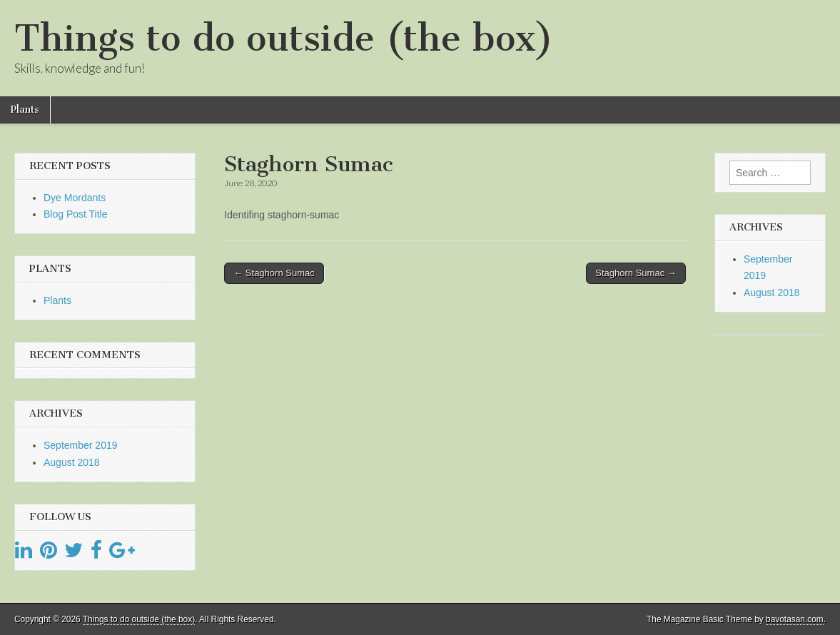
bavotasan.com (795, 619)
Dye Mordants (75, 198)
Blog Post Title (76, 214)
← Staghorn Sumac (274, 273)
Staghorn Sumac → (636, 273)
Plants (25, 110)
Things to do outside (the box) (284, 38)
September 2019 (81, 445)
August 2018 (72, 462)
